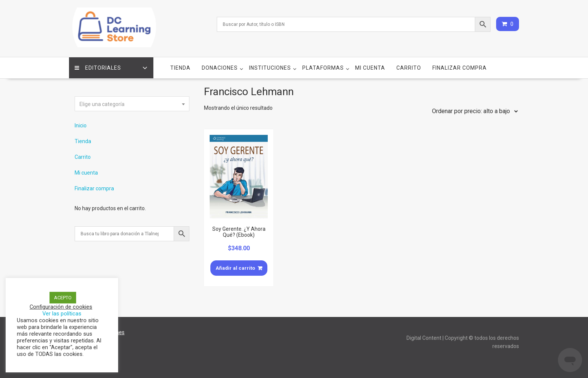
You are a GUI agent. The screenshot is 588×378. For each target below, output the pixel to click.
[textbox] (132, 104)
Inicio (81, 126)
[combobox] (132, 104)
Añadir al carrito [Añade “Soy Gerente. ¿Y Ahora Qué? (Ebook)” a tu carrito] (235, 268)
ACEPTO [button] (63, 298)
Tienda (180, 68)
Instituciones (270, 68)
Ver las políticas (62, 314)
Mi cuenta (370, 68)
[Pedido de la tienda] (473, 111)
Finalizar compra (460, 68)
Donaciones (220, 68)
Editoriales (98, 68)
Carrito (409, 68)
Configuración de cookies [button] (61, 307)
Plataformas (323, 68)
